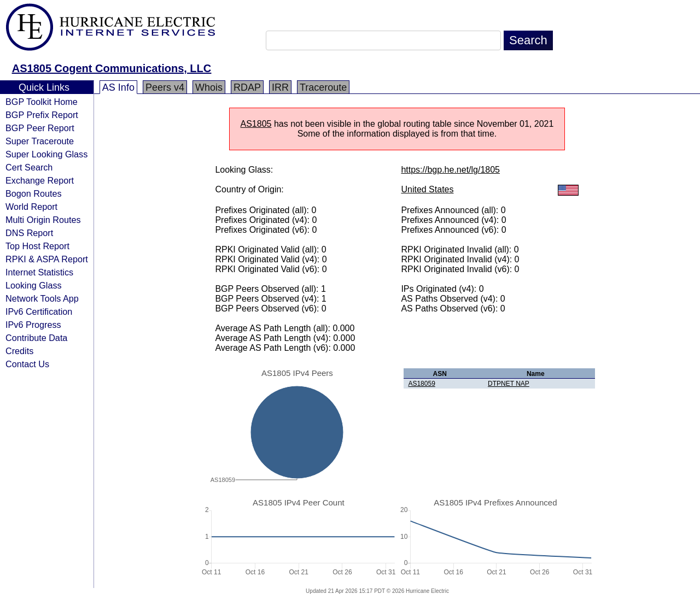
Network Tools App (42, 298)
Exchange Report (40, 180)
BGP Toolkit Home (42, 102)
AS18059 (421, 384)
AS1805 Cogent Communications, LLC (112, 68)
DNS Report (29, 233)
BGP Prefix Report (42, 115)
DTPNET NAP (509, 384)
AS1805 (256, 124)
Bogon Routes (34, 193)
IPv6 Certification (39, 311)
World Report (31, 207)
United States (427, 189)
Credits (19, 351)
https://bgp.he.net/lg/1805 (450, 170)
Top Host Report (37, 246)
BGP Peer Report (40, 128)
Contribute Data (36, 338)
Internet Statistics (39, 272)
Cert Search (29, 167)
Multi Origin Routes (43, 220)
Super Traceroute (40, 141)
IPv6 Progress (33, 325)
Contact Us (27, 364)
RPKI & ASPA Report (47, 259)
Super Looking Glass (46, 154)
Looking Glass (34, 285)
